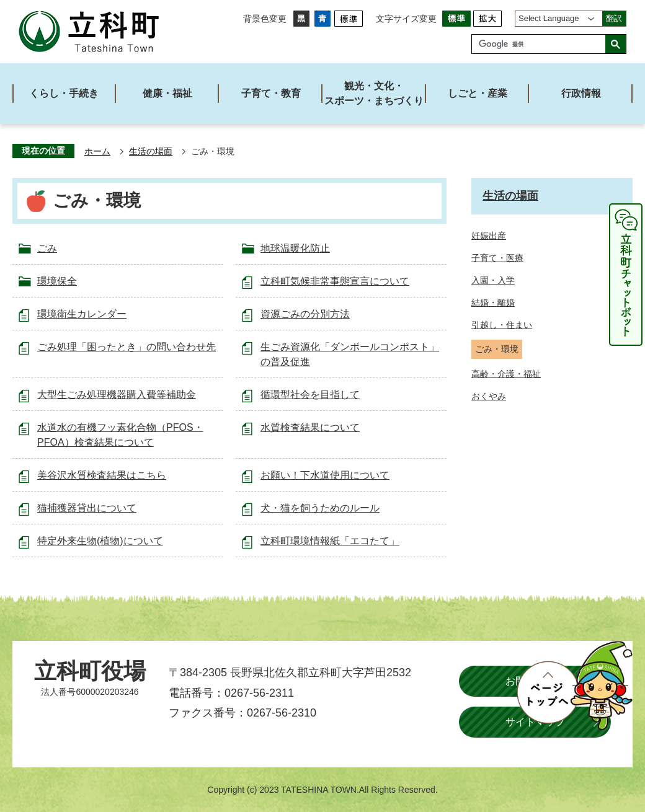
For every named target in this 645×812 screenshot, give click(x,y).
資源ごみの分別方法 (305, 314)
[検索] (542, 44)
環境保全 (57, 281)
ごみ (47, 248)
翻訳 (614, 18)
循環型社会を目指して (310, 395)
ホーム (97, 152)
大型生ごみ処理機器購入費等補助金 (117, 395)
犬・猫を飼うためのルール (320, 508)
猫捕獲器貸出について (87, 508)
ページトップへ (574, 686)
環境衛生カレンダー (82, 314)
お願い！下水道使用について (325, 475)
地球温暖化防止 (295, 248)
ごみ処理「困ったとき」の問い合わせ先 (127, 347)
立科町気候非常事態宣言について (335, 281)
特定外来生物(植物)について (100, 541)
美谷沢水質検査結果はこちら (102, 475)
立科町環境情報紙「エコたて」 (330, 541)
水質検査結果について (310, 427)
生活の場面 (151, 152)
